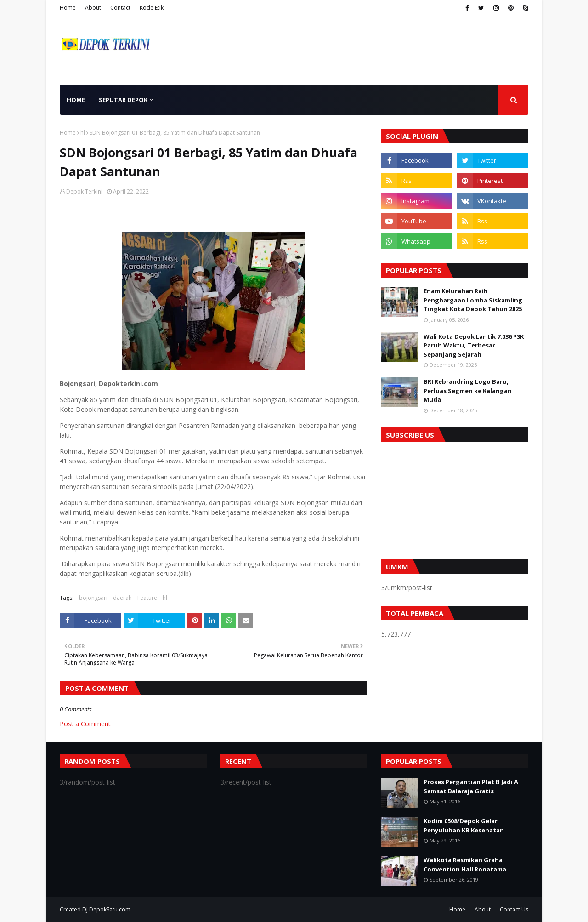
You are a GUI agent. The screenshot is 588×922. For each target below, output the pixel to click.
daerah (122, 598)
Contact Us (514, 909)
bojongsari (93, 598)
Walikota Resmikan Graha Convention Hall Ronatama (465, 865)
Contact (120, 8)
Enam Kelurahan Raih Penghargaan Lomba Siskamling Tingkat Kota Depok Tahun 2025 (473, 300)
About (93, 8)
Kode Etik (152, 8)
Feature (147, 598)
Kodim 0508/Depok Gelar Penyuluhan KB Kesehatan (464, 825)
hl (83, 133)
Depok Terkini (84, 191)
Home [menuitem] (76, 100)
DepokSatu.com (110, 909)
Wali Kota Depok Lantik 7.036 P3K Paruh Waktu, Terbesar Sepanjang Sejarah (474, 345)
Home (68, 8)
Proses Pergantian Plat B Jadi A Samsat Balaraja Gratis (471, 786)
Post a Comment (85, 724)
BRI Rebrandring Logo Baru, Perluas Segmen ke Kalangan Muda (468, 390)
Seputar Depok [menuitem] (123, 100)
